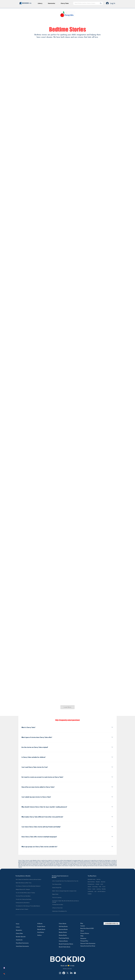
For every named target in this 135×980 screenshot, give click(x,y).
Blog (82, 923)
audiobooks (90, 891)
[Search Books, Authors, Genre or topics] (85, 3)
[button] (52, 3)
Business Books (63, 929)
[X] (67, 973)
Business (103, 882)
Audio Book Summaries (22, 946)
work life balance (102, 891)
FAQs (82, 936)
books (94, 889)
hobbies (90, 894)
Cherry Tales (19, 933)
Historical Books (63, 941)
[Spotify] (75, 973)
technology (95, 887)
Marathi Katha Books (65, 947)
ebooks (89, 887)
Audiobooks (19, 940)
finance (90, 889)
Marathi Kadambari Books (65, 944)
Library (18, 927)
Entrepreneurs (91, 884)
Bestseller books (92, 879)
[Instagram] (60, 973)
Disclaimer (83, 938)
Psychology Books (64, 938)
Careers (83, 926)
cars (95, 891)
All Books (40, 924)
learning (98, 879)
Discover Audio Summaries (88, 943)
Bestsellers (19, 930)
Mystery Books (63, 932)
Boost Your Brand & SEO (87, 928)
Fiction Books (63, 924)
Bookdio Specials (21, 937)
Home (18, 924)
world (102, 884)
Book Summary (91, 882)
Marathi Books (41, 929)
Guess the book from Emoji (88, 946)
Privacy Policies (85, 933)
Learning (99, 889)
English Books (41, 926)
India (100, 887)
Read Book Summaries (22, 943)
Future (104, 887)
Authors (39, 935)
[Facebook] (64, 973)
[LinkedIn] (71, 973)
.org (30, 3)
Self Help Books (63, 926)
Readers (98, 882)
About (82, 931)
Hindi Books (41, 932)
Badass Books (63, 935)
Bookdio (104, 889)
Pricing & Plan (84, 941)
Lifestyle (97, 884)
